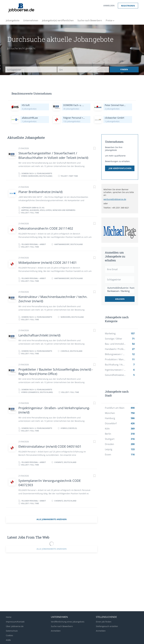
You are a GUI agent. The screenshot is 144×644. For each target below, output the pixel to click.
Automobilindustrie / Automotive (120, 288)
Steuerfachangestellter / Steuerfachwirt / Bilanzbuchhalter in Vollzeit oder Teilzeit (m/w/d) (53, 155)
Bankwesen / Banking (120, 291)
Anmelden (109, 6)
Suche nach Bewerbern (62, 626)
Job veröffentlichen (120, 168)
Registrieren (128, 6)
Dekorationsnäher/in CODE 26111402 (46, 228)
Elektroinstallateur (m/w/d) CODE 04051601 (50, 446)
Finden (124, 69)
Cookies (9, 635)
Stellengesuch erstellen (107, 626)
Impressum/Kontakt (15, 622)
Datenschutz (12, 631)
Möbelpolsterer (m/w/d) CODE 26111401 (48, 262)
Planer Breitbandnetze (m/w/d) (40, 192)
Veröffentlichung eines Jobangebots (68, 622)
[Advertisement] (123, 508)
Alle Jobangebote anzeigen (52, 519)
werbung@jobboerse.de (115, 199)
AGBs (8, 640)
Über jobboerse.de (15, 626)
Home (9, 617)
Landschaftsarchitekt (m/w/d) (39, 335)
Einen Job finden (104, 622)
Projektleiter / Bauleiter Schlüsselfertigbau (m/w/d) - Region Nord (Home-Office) (56, 372)
